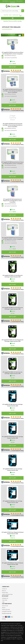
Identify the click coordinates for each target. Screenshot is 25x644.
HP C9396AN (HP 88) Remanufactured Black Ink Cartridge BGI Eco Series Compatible (13, 53)
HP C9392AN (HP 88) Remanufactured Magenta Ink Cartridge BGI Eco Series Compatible (12, 201)
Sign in (10, 15)
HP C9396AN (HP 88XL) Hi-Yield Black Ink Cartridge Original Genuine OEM (13, 276)
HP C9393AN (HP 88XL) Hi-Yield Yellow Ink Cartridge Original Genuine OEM (13, 308)
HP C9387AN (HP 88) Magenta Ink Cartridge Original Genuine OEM (12, 437)
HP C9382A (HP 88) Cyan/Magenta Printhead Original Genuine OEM (13, 533)
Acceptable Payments (7, 611)
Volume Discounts (6, 609)
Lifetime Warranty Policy (7, 594)
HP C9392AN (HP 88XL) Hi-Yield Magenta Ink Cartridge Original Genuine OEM (12, 341)
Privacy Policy (5, 592)
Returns (4, 608)
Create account (15, 15)
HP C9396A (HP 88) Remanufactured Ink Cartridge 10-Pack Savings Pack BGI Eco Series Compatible (12, 125)
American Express (9, 617)
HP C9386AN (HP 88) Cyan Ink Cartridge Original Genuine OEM (13, 470)
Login (3, 602)
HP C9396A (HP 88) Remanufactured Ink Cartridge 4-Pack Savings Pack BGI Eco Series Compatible (12, 91)
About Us (4, 591)
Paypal (12, 617)
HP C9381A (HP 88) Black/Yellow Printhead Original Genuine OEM (13, 564)
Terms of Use (5, 606)
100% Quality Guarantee (11, 58)
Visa (3, 617)
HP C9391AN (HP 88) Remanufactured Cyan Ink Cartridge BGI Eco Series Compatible (12, 238)
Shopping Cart (5, 598)
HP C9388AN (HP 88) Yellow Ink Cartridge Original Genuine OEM (12, 405)
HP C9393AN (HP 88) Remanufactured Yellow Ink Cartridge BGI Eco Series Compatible (13, 163)
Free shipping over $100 (10, 56)
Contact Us (4, 589)
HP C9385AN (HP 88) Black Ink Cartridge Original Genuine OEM (12, 502)
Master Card (6, 617)
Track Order (6, 15)
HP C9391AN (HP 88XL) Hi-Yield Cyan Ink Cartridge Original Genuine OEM (12, 373)
